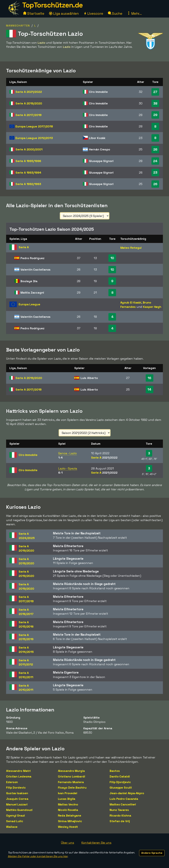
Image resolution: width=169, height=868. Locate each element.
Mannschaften (18, 26)
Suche (115, 13)
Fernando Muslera (71, 782)
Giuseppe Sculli (121, 787)
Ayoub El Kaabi (131, 302)
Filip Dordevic (16, 787)
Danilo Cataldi (120, 776)
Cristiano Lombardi (72, 776)
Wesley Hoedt (68, 827)
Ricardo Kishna (120, 815)
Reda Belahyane (70, 815)
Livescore (93, 13)
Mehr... (134, 13)
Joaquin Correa (17, 799)
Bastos (115, 771)
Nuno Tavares (119, 810)
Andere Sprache (152, 853)
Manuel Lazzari (17, 804)
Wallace (12, 827)
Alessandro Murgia (71, 771)
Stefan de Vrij (120, 821)
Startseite (34, 13)
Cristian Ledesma (19, 776)
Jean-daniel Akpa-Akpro (127, 793)
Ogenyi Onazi (16, 815)
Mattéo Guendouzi (19, 810)
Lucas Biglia (67, 799)
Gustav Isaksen (17, 793)
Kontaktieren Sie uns (96, 843)
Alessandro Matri (18, 771)
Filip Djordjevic (120, 782)
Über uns (67, 843)
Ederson (12, 782)
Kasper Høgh (152, 307)
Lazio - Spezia (68, 468)
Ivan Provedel (68, 793)
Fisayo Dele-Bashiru (72, 787)
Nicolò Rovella (68, 810)
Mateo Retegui (131, 248)
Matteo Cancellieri (123, 804)
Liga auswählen (64, 13)
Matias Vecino (68, 804)
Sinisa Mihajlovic (70, 821)
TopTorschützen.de (52, 5)
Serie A (29, 92)
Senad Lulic (15, 821)
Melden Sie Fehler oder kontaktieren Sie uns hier (38, 856)
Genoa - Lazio (68, 453)
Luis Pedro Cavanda (124, 799)
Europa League (34, 126)
